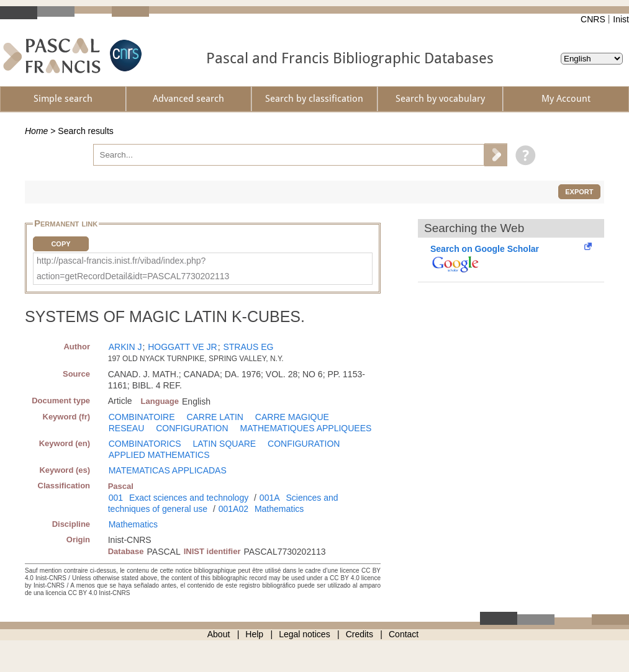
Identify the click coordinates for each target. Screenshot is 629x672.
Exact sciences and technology (189, 498)
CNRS (593, 19)
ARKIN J (125, 347)
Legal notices (305, 634)
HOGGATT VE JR (183, 347)
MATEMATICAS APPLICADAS (168, 470)
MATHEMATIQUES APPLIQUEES (305, 428)
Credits (360, 634)
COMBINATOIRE (142, 417)
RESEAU (127, 428)
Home (36, 131)
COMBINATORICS (145, 444)
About (219, 634)
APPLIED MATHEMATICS (159, 455)
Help (254, 634)
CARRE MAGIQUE (292, 417)
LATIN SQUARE (225, 444)
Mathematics (279, 509)
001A (270, 498)
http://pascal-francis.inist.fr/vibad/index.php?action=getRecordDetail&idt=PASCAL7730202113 (133, 268)
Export (579, 192)
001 (116, 498)
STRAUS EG (248, 347)
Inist (621, 19)
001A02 (233, 509)
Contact (404, 634)
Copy (61, 244)
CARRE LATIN (215, 417)
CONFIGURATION (192, 428)
